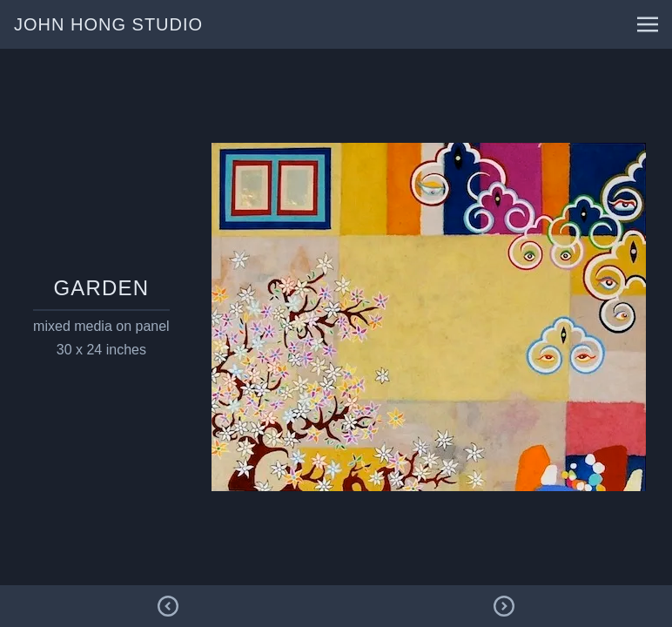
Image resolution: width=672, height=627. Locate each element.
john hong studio (108, 24)
